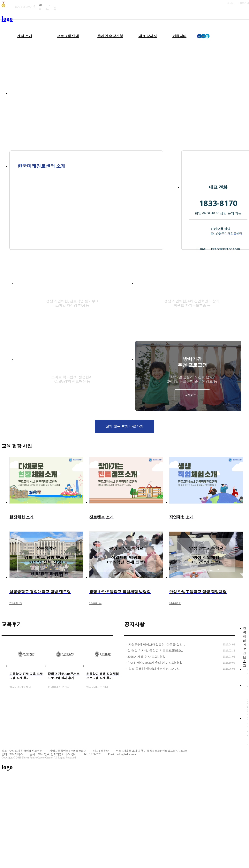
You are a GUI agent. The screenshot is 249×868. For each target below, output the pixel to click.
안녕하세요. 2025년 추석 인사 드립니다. (155, 663)
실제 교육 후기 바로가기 (124, 426)
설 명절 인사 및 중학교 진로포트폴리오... (155, 651)
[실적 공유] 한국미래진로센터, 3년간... (154, 669)
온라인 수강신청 (110, 36)
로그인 (231, 3)
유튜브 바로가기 (55, 5)
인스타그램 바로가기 (48, 5)
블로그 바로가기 (41, 5)
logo (7, 19)
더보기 (111, 624)
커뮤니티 (179, 36)
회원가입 (244, 3)
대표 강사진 (148, 36)
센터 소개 (25, 36)
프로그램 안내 (68, 36)
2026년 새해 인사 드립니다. (146, 657)
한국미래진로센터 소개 (245, 647)
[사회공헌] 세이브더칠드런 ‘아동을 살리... (156, 645)
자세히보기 (72, 319)
